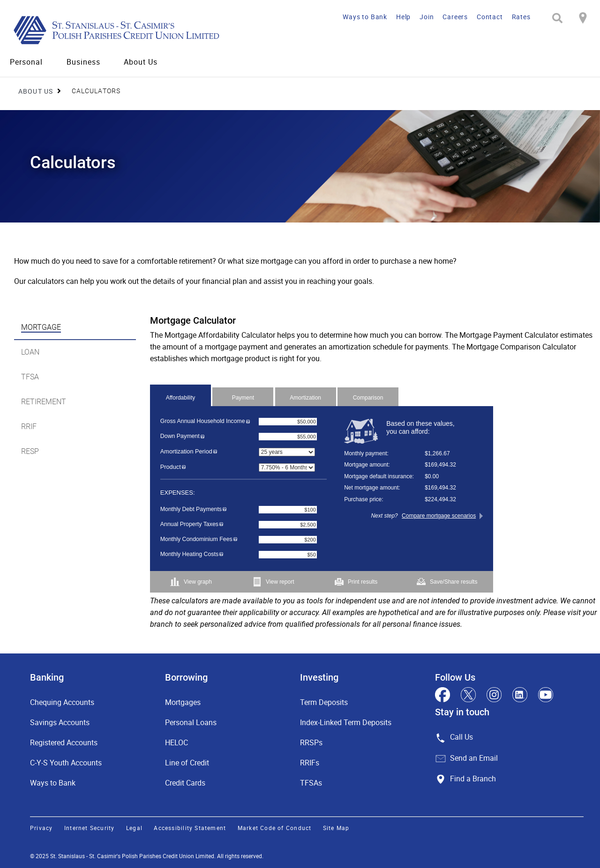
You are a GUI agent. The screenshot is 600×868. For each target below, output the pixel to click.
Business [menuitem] (83, 62)
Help (403, 17)
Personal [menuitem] (26, 62)
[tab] (75, 328)
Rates (521, 17)
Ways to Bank (365, 17)
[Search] (557, 18)
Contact (490, 17)
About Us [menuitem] (141, 62)
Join (427, 17)
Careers (455, 17)
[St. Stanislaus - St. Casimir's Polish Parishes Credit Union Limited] (142, 30)
